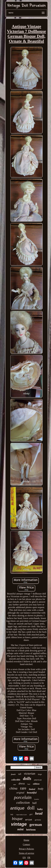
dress (22, 783)
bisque (17, 819)
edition (36, 784)
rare (23, 788)
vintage (19, 824)
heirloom (31, 830)
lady (12, 814)
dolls (27, 779)
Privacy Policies (26, 849)
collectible (16, 780)
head (39, 813)
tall (20, 774)
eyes (15, 785)
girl (31, 814)
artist (29, 820)
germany (38, 820)
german (36, 825)
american (38, 780)
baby (40, 809)
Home (27, 840)
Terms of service (26, 853)
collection (23, 803)
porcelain (23, 797)
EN (24, 858)
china (13, 788)
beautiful (32, 793)
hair (29, 784)
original (20, 793)
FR (29, 858)
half (34, 803)
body (41, 789)
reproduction (21, 815)
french (13, 774)
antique (17, 808)
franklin (37, 799)
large (40, 774)
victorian (30, 774)
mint (20, 829)
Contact (26, 844)
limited (32, 789)
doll (31, 808)
